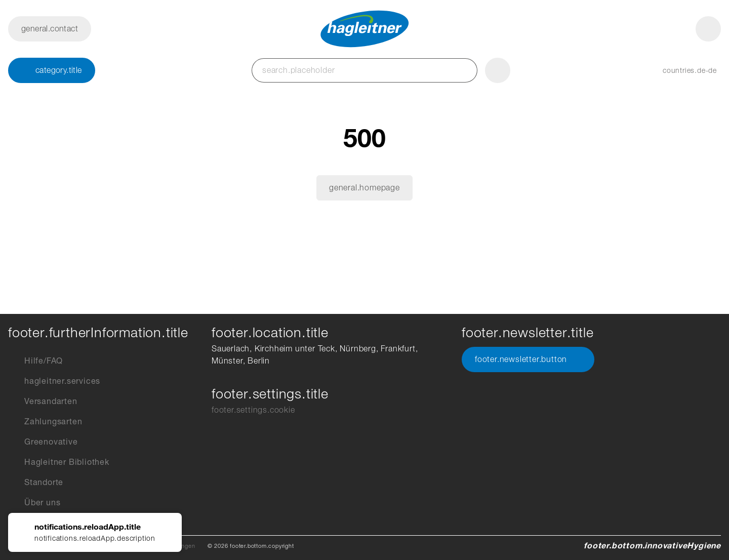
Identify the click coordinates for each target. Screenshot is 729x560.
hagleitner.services (54, 381)
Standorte (36, 483)
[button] (680, 70)
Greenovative (43, 442)
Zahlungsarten (45, 422)
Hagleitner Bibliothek (59, 462)
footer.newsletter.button (528, 359)
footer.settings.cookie (253, 410)
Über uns (34, 503)
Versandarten (43, 402)
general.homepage (364, 188)
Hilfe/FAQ (35, 361)
